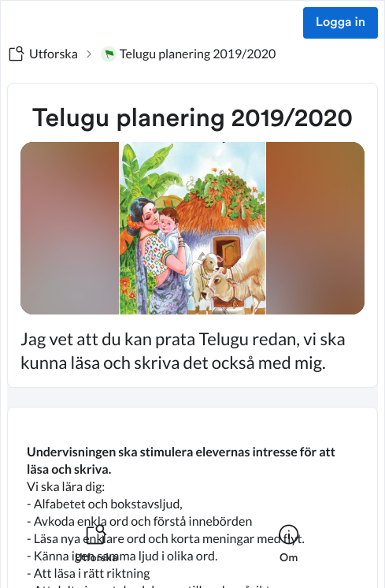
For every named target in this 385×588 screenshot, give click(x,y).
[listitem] (96, 553)
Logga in (341, 23)
